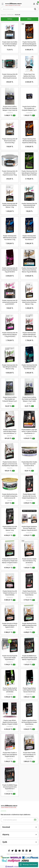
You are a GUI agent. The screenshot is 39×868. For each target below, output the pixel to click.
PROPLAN (18, 15)
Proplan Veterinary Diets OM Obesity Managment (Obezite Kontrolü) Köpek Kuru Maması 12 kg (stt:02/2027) (29, 44)
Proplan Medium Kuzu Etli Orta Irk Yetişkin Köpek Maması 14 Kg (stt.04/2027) (10, 529)
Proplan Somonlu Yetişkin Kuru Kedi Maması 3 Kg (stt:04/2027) (29, 561)
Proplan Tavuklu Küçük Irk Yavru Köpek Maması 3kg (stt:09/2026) (10, 690)
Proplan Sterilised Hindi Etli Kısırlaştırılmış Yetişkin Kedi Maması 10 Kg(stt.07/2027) (10, 561)
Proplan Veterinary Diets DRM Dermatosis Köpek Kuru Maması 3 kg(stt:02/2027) (29, 238)
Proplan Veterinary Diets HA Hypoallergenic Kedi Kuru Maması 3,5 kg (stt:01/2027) (10, 367)
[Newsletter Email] (19, 820)
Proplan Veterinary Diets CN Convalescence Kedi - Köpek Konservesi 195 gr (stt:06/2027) (10, 173)
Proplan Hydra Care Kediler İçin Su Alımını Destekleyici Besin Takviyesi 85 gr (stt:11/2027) (10, 44)
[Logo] (13, 4)
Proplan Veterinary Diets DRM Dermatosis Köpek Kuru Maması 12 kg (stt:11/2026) (10, 238)
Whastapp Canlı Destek (28, 865)
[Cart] (37, 4)
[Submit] (35, 820)
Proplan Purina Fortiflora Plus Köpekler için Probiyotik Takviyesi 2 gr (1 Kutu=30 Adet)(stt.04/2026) (29, 109)
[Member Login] (34, 4)
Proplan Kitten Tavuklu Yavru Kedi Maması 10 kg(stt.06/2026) (29, 755)
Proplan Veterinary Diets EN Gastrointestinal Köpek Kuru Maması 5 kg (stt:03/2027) (29, 367)
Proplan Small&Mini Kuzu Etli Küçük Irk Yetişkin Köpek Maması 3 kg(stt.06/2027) (29, 658)
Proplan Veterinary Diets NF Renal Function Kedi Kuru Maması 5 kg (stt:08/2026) (29, 270)
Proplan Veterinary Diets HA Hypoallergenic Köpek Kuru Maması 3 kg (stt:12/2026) (29, 173)
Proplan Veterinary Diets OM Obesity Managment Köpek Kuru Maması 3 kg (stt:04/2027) (29, 141)
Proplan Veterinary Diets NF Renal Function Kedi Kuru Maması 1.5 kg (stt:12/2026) (10, 205)
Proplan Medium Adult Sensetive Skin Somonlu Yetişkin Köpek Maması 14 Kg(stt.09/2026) (29, 496)
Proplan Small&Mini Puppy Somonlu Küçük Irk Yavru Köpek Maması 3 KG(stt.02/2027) (10, 787)
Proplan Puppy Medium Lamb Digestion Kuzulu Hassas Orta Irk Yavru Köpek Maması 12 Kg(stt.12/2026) (29, 690)
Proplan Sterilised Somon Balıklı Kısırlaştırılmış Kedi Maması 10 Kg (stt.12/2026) (29, 625)
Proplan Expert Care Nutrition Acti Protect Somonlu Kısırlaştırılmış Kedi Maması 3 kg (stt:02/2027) (29, 76)
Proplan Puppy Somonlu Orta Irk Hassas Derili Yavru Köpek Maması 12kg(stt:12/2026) (29, 593)
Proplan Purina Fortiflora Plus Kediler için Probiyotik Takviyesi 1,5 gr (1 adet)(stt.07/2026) (29, 399)
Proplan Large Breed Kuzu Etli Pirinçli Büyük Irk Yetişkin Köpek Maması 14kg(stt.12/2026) (29, 722)
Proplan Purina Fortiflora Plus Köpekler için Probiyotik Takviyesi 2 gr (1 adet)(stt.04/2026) (10, 399)
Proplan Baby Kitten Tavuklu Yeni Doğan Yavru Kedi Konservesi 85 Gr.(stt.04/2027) (29, 464)
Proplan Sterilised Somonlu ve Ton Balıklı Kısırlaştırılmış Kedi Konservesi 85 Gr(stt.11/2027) (10, 496)
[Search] (19, 9)
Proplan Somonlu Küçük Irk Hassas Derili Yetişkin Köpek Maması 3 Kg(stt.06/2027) (10, 658)
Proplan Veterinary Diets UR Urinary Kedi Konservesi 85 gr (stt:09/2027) (10, 302)
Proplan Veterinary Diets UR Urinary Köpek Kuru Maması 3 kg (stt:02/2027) (10, 270)
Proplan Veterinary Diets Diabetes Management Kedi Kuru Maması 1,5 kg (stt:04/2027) (29, 335)
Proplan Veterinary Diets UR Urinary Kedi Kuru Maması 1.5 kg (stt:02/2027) (10, 335)
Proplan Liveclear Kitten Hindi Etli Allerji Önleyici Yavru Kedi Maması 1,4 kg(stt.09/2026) (10, 432)
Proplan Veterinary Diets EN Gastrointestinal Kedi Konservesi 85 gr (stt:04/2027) (29, 205)
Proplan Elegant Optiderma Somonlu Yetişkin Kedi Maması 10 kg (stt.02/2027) (29, 528)
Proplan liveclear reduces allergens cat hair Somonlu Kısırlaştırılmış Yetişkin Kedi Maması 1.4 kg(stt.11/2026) (10, 464)
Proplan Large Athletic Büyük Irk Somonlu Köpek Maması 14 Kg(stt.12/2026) (10, 722)
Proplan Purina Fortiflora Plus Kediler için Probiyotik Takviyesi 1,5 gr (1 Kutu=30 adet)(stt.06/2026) (10, 109)
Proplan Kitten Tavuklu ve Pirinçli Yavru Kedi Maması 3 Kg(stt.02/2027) (10, 755)
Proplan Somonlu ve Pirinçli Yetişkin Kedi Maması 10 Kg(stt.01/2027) (10, 625)
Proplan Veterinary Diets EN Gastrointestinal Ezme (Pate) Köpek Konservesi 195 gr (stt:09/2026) (10, 76)
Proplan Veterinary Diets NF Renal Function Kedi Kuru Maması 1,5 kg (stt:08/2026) (29, 302)
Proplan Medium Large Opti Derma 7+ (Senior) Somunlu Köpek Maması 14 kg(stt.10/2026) (29, 432)
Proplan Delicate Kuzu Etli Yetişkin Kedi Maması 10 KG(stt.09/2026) (10, 593)
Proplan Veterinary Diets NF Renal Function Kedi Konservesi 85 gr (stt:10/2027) (10, 141)
